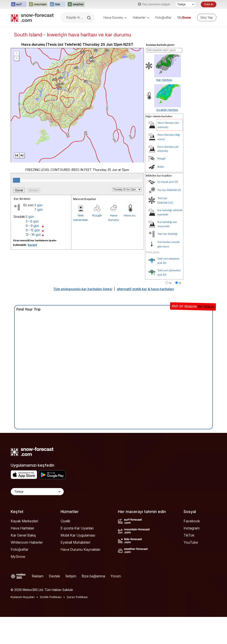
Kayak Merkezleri (24, 548)
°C (170, 310)
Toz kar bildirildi (167, 217)
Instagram (192, 555)
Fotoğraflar (163, 17)
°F (180, 310)
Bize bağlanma (93, 603)
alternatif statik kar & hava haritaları (145, 316)
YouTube (191, 569)
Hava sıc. (130, 242)
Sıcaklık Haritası (167, 137)
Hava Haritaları (22, 555)
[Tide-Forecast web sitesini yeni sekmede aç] (57, 4)
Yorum (116, 603)
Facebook (192, 548)
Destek (54, 603)
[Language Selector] (37, 519)
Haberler (141, 17)
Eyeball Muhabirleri (75, 569)
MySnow (18, 584)
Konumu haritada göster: (161, 72)
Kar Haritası (164, 107)
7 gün (39, 237)
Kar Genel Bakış (23, 562)
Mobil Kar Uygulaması (78, 562)
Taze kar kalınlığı (167, 261)
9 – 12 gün (33, 257)
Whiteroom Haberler (27, 569)
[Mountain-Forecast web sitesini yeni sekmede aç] (38, 4)
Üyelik (65, 548)
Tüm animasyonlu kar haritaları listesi (83, 316)
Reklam (38, 603)
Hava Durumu (115, 17)
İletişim (71, 603)
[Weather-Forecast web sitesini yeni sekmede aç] (76, 4)
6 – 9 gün (32, 253)
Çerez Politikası (77, 624)
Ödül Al (209, 4)
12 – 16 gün (33, 262)
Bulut (161, 194)
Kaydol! (32, 272)
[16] (171, 230)
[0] (176, 209)
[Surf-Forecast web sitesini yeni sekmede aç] (19, 4)
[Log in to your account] (207, 18)
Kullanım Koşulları (23, 624)
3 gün (38, 232)
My (184, 17)
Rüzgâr (97, 242)
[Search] (89, 18)
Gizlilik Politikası (51, 624)
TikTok (189, 562)
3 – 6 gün (32, 248)
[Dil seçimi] (186, 4)
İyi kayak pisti (166, 209)
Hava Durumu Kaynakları (80, 577)
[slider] (16, 207)
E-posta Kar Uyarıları (77, 555)
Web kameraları (81, 245)
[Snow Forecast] (32, 18)
